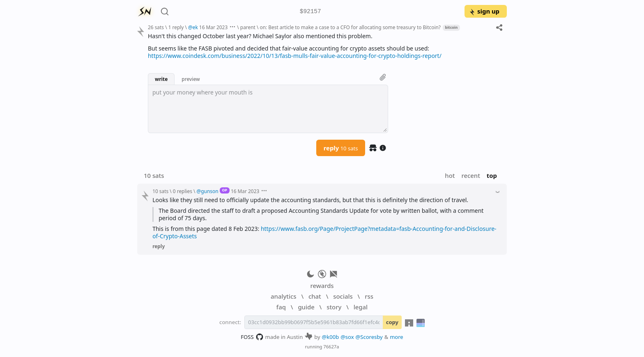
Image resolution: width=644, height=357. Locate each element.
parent (248, 27)
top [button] (492, 175)
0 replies (183, 191)
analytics (283, 296)
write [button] (161, 79)
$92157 (310, 12)
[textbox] (268, 109)
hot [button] (450, 175)
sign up (484, 11)
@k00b (331, 337)
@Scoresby (369, 337)
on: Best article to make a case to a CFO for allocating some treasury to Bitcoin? (350, 27)
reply (341, 148)
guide (306, 307)
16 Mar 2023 (213, 27)
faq (281, 307)
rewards (322, 286)
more (397, 337)
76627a (331, 347)
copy (392, 322)
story (334, 307)
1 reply (176, 27)
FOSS (252, 337)
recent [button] (470, 175)
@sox (347, 337)
